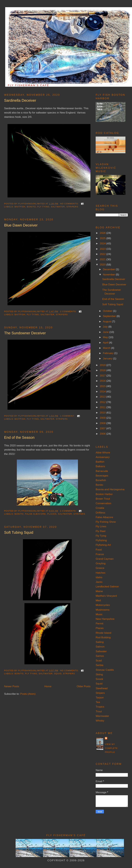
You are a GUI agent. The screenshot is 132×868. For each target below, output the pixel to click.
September (110, 316)
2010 (103, 413)
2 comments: (69, 311)
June (106, 332)
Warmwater (102, 716)
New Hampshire (105, 619)
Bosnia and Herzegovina (110, 489)
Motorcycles (103, 605)
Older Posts (84, 686)
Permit (99, 623)
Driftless (100, 513)
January (108, 358)
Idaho (99, 577)
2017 (103, 376)
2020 (103, 265)
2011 (103, 407)
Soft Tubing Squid (19, 532)
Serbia (99, 665)
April (106, 343)
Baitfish (20, 207)
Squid (58, 674)
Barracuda (102, 471)
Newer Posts (12, 686)
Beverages (102, 476)
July (106, 327)
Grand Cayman (105, 559)
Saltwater (58, 207)
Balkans (100, 466)
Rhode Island (103, 633)
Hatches (100, 573)
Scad (99, 660)
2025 (103, 238)
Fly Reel (100, 531)
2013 (103, 397)
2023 (103, 249)
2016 (103, 381)
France (100, 554)
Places (52, 514)
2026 (103, 233)
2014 (103, 391)
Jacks (99, 582)
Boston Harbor (104, 494)
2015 (103, 386)
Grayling (101, 563)
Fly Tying (43, 207)
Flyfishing (101, 540)
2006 (103, 434)
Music (99, 614)
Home (48, 686)
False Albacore (35, 514)
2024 (103, 243)
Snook (99, 679)
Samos (100, 656)
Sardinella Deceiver (20, 100)
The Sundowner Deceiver (25, 333)
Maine (99, 591)
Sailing (100, 642)
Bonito (31, 207)
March (107, 348)
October (108, 311)
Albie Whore (103, 453)
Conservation (103, 503)
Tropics (100, 707)
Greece (100, 568)
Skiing (99, 674)
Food (99, 550)
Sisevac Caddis (105, 670)
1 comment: (68, 416)
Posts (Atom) (28, 694)
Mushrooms (103, 610)
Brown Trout (103, 499)
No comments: (70, 204)
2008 (103, 423)
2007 (103, 428)
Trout (99, 711)
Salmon (100, 647)
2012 (103, 402)
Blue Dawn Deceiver (21, 225)
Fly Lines (101, 526)
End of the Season (19, 437)
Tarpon (100, 697)
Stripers (72, 207)
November (109, 274)
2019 (103, 365)
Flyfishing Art (103, 545)
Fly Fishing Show (106, 522)
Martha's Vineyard (106, 596)
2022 (103, 254)
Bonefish (101, 480)
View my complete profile (111, 748)
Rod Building (103, 637)
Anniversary (103, 457)
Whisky (100, 721)
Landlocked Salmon (107, 586)
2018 (103, 370)
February (109, 353)
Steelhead (102, 688)
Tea (98, 702)
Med (98, 600)
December (109, 269)
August (107, 321)
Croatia (100, 508)
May (106, 337)
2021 (103, 259)
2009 (103, 418)
